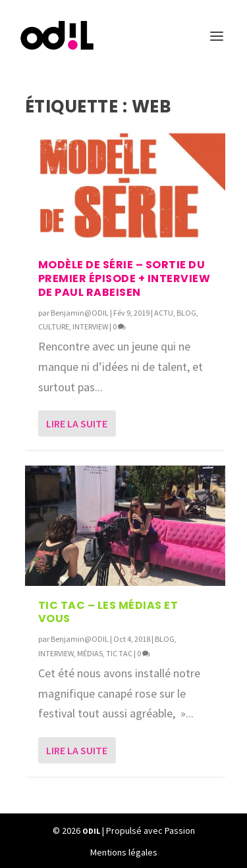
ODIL (91, 831)
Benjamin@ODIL (80, 313)
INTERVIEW (90, 326)
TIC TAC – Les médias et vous (108, 612)
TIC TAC (119, 653)
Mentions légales (124, 852)
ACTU (164, 313)
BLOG (186, 313)
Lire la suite (77, 423)
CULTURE (54, 326)
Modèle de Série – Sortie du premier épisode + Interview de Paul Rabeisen (124, 278)
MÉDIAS (90, 653)
